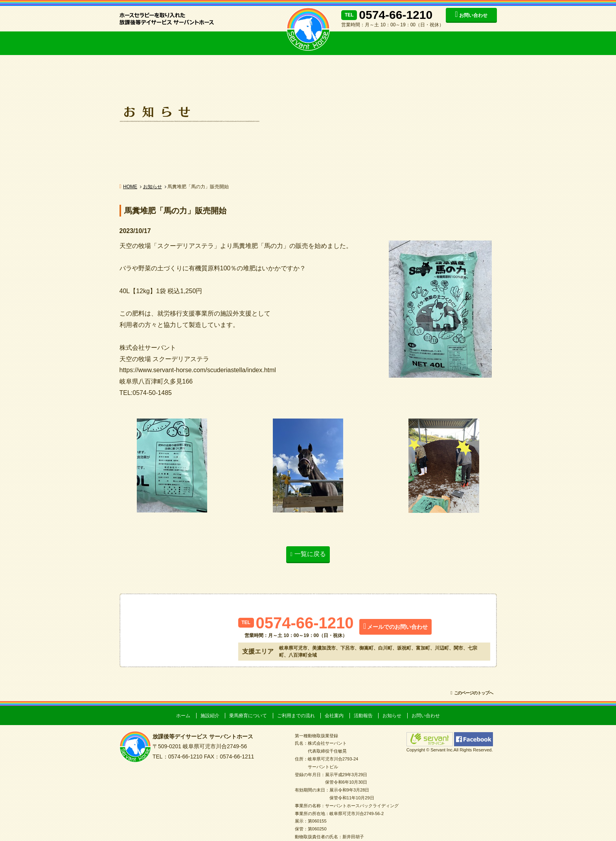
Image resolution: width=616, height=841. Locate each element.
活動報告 (418, 43)
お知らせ (471, 43)
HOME (130, 187)
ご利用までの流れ (245, 43)
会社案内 (367, 43)
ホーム (183, 716)
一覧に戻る (310, 554)
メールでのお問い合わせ (397, 627)
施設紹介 (139, 43)
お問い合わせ (473, 15)
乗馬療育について (188, 43)
